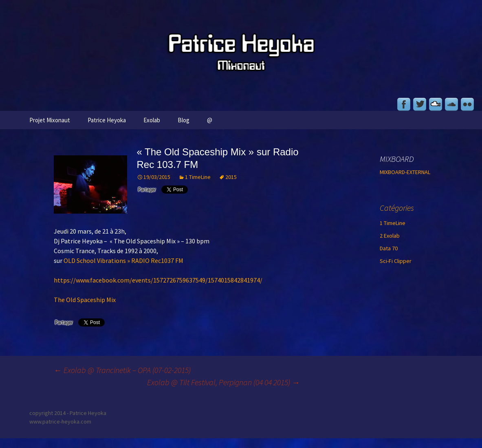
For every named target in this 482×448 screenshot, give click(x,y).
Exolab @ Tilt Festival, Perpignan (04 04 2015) (223, 382)
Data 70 (389, 248)
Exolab (152, 120)
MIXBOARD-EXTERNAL (405, 172)
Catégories (397, 208)
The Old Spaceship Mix (85, 300)
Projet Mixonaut (50, 120)
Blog (184, 120)
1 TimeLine (198, 177)
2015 (231, 177)
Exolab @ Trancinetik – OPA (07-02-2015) (122, 370)
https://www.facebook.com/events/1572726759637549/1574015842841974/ (158, 280)
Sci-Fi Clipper (396, 261)
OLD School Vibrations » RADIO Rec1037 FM (123, 260)
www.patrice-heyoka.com (60, 422)
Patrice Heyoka (107, 120)
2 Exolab (390, 236)
